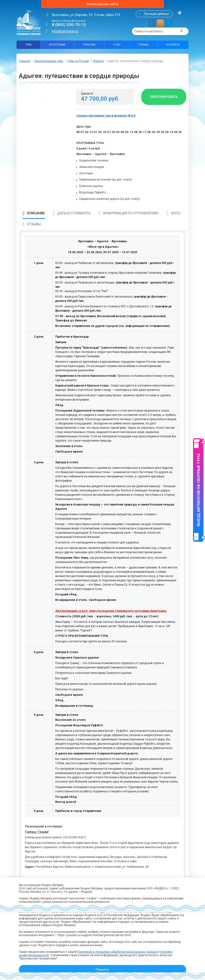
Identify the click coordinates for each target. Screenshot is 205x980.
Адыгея (98, 61)
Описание (36, 213)
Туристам (89, 45)
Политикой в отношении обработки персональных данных (117, 952)
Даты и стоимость (74, 213)
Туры (28, 45)
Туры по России (78, 61)
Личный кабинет (157, 14)
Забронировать (164, 97)
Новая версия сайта (102, 4)
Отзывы (143, 45)
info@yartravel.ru (65, 31)
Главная (24, 61)
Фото (176, 213)
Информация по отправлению (131, 213)
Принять (102, 970)
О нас (117, 45)
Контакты (173, 45)
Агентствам (57, 45)
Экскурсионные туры (49, 61)
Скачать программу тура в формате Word (106, 116)
